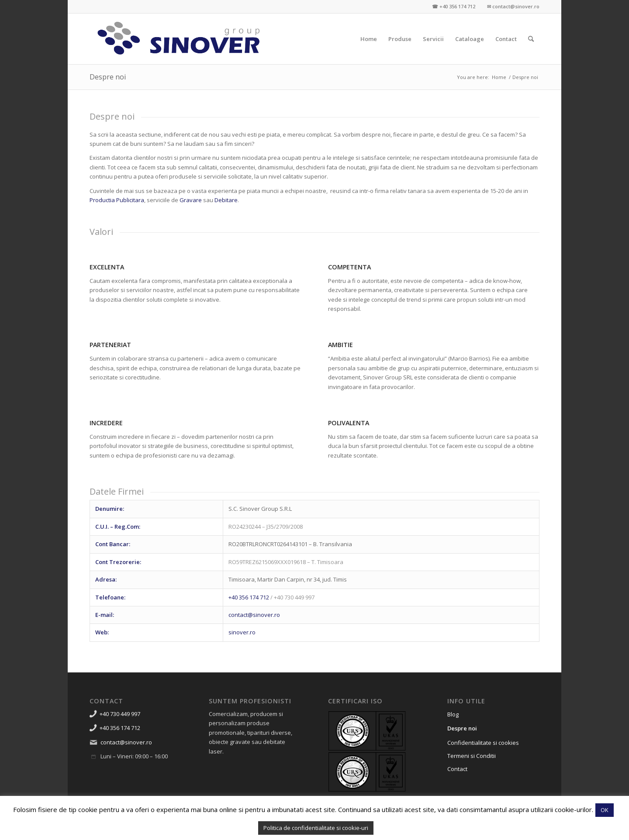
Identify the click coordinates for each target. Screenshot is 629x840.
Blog (453, 714)
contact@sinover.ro (254, 615)
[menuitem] (369, 39)
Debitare (226, 200)
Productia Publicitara (117, 200)
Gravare (191, 200)
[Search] (531, 39)
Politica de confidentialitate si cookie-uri (316, 828)
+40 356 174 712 (249, 597)
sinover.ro (242, 632)
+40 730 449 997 (120, 714)
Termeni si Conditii (472, 756)
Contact (457, 769)
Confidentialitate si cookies (483, 743)
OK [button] (605, 810)
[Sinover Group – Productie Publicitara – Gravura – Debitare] (179, 39)
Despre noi (108, 77)
